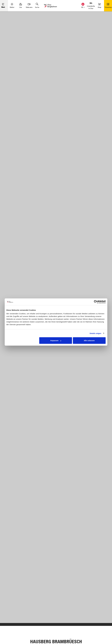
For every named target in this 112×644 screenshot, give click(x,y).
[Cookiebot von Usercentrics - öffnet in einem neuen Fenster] (96, 302)
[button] (82, 7)
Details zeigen (95, 333)
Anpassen (56, 340)
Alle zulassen (89, 340)
